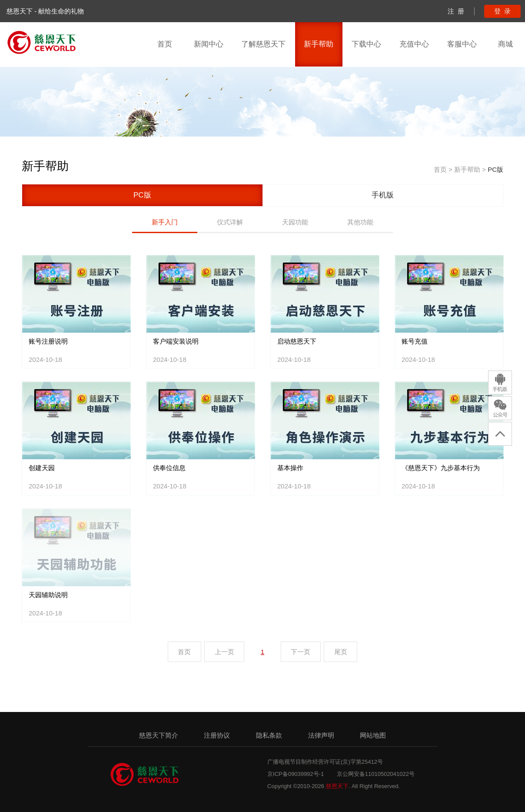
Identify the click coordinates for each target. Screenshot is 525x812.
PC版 (495, 169)
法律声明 (321, 735)
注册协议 (217, 735)
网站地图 (373, 735)
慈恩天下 (337, 786)
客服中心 (462, 44)
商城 (505, 44)
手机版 (383, 195)
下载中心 (366, 44)
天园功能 (295, 222)
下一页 (301, 652)
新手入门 (165, 222)
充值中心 (414, 44)
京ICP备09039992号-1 (296, 774)
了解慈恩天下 (263, 44)
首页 (165, 44)
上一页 (224, 652)
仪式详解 (230, 222)
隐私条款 (269, 735)
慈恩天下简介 (159, 735)
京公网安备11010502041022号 (376, 774)
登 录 (502, 11)
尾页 (341, 652)
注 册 (456, 11)
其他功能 (360, 222)
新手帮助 (319, 44)
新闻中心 (209, 44)
